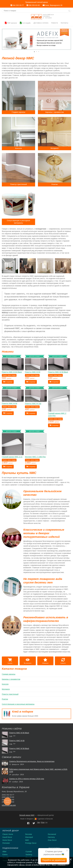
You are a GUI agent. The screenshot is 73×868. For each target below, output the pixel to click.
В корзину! (8, 382)
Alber (4, 852)
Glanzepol (29, 837)
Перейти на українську (54, 860)
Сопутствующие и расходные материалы (18, 704)
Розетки (5, 699)
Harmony (51, 837)
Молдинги (6, 689)
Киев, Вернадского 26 (53, 5)
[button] (4, 39)
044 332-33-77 (17, 5)
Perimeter (6, 843)
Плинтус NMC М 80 (17, 741)
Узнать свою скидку (9, 375)
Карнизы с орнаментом (11, 679)
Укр (39, 822)
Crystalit (29, 852)
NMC (27, 840)
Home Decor (7, 840)
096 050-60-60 (33, 5)
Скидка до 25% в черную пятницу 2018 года (27, 779)
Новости (55, 23)
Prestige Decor (31, 843)
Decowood (52, 834)
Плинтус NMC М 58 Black (19, 748)
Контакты (64, 23)
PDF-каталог (11, 23)
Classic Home (8, 834)
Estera (5, 854)
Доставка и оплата (41, 23)
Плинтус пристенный (10, 694)
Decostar (29, 834)
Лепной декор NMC (27, 815)
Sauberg (29, 854)
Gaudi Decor (7, 837)
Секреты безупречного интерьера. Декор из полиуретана (32, 761)
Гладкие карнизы (9, 674)
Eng (43, 822)
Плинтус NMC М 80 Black (19, 733)
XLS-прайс (25, 23)
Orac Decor (52, 840)
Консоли (5, 684)
